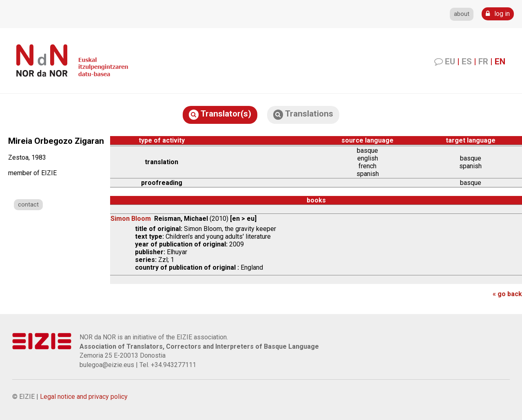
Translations (303, 114)
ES (467, 62)
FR (483, 62)
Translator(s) (220, 114)
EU (450, 62)
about (462, 14)
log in (498, 14)
